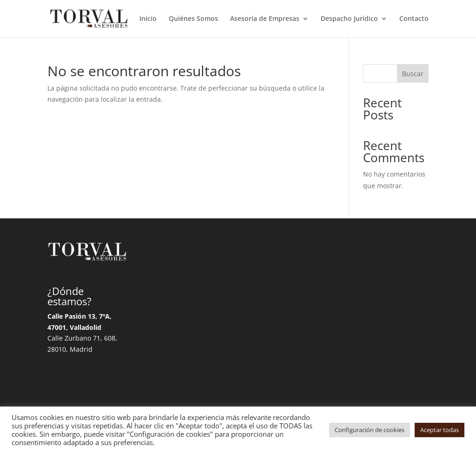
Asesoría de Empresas (265, 19)
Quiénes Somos (193, 19)
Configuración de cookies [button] (370, 430)
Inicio (148, 19)
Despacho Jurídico (349, 19)
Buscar (413, 74)
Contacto (414, 19)
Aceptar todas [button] (440, 430)
